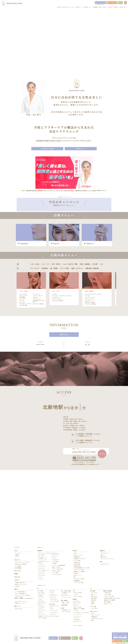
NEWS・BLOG (18, 572)
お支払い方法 (17, 579)
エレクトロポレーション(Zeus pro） (43, 564)
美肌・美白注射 (77, 566)
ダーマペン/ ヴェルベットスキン (56, 555)
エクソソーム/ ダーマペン (41, 606)
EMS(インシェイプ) (78, 557)
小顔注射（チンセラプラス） (38, 374)
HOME (16, 552)
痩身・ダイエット (94, 613)
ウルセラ (35, 370)
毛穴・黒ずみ (52, 606)
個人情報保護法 (18, 570)
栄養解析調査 (77, 582)
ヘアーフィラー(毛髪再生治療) (59, 567)
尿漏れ (93, 605)
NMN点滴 (76, 575)
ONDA (75, 555)
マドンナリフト (37, 372)
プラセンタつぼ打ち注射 (57, 571)
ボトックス (23, 372)
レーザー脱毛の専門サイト (21, 594)
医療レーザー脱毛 (56, 569)
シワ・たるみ (40, 593)
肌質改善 (75, 601)
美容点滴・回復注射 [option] (92, 341)
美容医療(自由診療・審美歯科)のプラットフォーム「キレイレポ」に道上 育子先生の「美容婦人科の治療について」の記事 (61, 191)
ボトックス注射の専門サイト (21, 595)
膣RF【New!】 (104, 559)
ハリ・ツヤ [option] (46, 337)
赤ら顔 (62, 610)
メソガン (22, 374)
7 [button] (70, 240)
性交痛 (93, 604)
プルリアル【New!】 (39, 377)
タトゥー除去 (55, 574)
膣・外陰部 (93, 593)
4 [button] (64, 240)
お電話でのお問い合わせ (20, 584)
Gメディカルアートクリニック (22, 603)
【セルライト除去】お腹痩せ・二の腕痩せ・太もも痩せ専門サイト (24, 599)
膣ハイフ (103, 557)
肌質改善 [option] (45, 341)
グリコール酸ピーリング (44, 572)
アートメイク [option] (35, 341)
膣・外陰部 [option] (54, 341)
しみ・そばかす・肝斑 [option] (70, 337)
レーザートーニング (43, 562)
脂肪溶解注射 (77, 559)
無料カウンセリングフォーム (21, 586)
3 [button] (62, 240)
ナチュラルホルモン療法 (79, 581)
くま (74, 593)
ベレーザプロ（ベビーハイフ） (23, 368)
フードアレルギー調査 (78, 584)
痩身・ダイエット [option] (77, 341)
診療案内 (17, 557)
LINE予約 (17, 588)
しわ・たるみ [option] (35, 337)
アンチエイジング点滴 (78, 571)
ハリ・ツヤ (52, 593)
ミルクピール (56, 370)
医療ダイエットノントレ (20, 605)
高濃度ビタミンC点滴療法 (79, 573)
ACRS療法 (22, 370)
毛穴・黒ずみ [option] (56, 337)
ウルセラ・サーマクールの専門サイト (23, 597)
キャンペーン (18, 555)
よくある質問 (18, 568)
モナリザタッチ (104, 555)
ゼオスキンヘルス (105, 566)
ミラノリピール (42, 575)
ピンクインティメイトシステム (93, 367)
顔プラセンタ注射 (90, 375)
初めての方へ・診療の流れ (21, 566)
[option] (64, 216)
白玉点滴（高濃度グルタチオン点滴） (82, 570)
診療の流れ (64, 408)
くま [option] (101, 337)
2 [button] (60, 240)
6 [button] (68, 240)
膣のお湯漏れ (94, 600)
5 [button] (66, 240)
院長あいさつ (81, 149)
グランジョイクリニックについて (22, 564)
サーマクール (37, 367)
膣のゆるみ (94, 602)
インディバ (41, 566)
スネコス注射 (55, 563)
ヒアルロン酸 (23, 378)
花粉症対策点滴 (77, 568)
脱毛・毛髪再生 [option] (85, 337)
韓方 (75, 579)
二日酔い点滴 (77, 564)
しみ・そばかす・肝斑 (66, 593)
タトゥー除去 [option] (65, 341)
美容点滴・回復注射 (108, 593)
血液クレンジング (78, 577)
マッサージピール (38, 369)
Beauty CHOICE (19, 611)
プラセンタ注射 (77, 562)
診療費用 (16, 576)
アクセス (17, 559)
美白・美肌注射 (108, 604)
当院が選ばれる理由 (47, 149)
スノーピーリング (90, 370)
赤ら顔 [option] (95, 337)
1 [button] (58, 240)
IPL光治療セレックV (43, 560)
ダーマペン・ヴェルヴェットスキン (25, 376)
